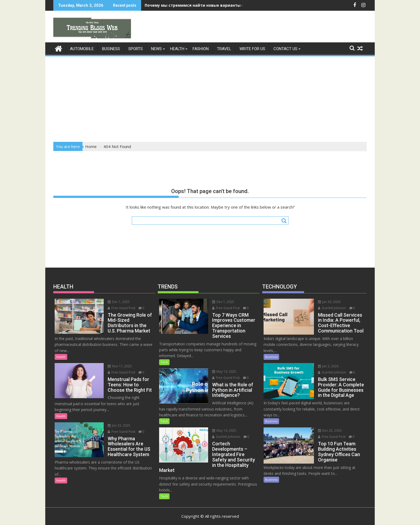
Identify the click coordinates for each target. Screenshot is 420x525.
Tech (164, 362)
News (156, 49)
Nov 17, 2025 (113, 366)
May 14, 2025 (218, 430)
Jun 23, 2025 (112, 419)
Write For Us (252, 49)
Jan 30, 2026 (322, 302)
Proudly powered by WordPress (174, 516)
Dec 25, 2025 (323, 430)
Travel (224, 49)
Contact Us (285, 49)
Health (177, 49)
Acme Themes (263, 516)
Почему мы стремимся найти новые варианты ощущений (205, 5)
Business (111, 49)
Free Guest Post (115, 308)
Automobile (82, 49)
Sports (136, 49)
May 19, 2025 (218, 371)
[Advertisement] (210, 97)
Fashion (201, 49)
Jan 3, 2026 (322, 366)
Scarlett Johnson (220, 437)
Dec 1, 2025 (112, 302)
